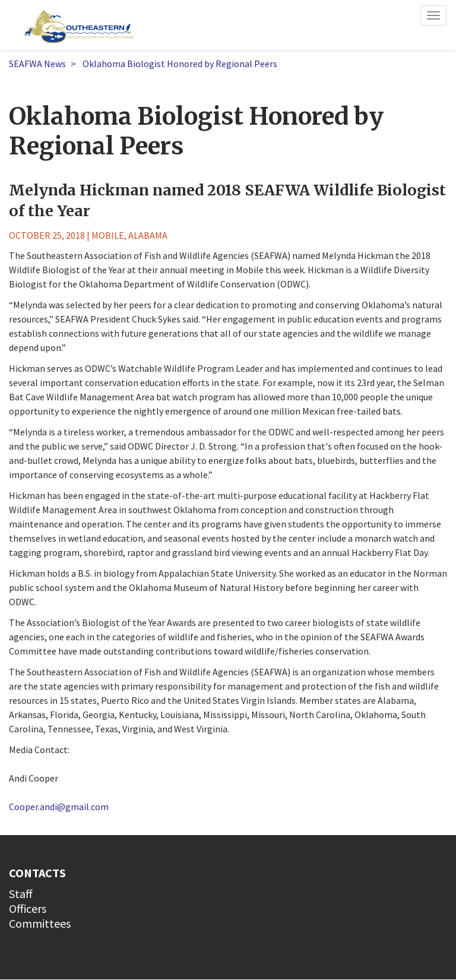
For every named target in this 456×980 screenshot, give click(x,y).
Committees (40, 923)
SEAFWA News (37, 64)
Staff (21, 894)
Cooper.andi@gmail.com (59, 807)
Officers (28, 908)
